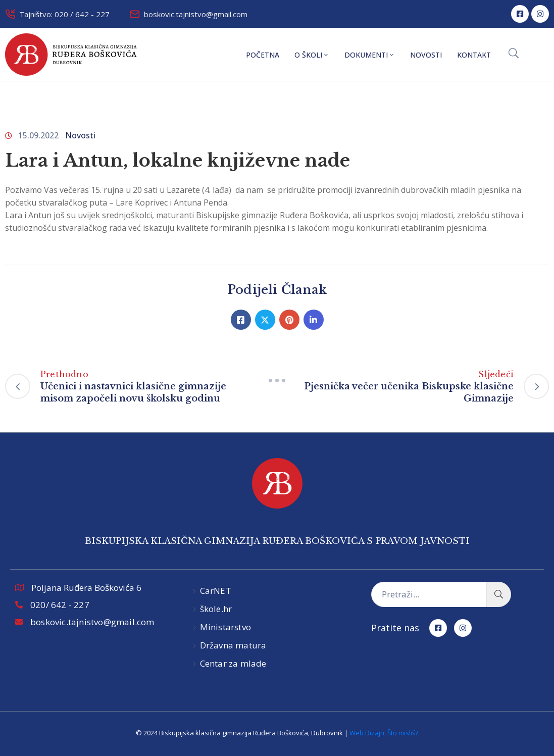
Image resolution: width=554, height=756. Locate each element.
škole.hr (216, 609)
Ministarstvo (225, 627)
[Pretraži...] (429, 594)
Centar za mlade (233, 663)
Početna (263, 55)
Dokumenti (370, 55)
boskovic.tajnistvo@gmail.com (196, 14)
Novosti (426, 55)
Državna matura (233, 645)
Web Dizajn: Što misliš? (384, 733)
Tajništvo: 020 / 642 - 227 (64, 14)
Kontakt (474, 55)
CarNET (216, 591)
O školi (312, 55)
